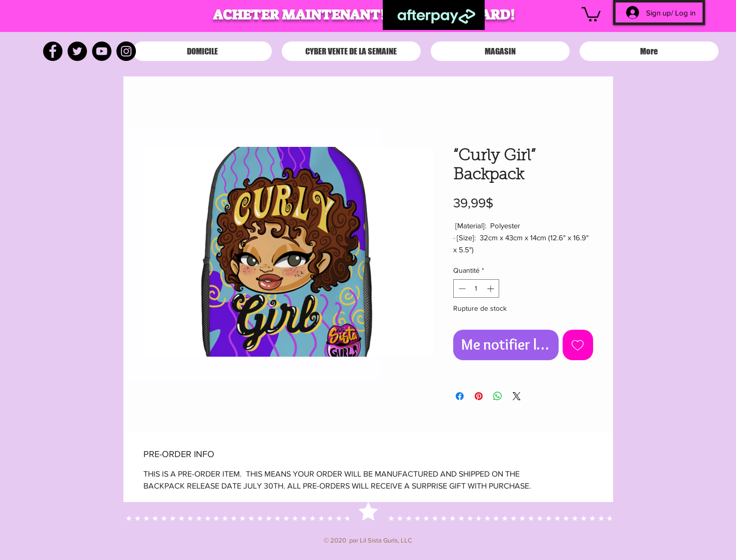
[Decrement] (461, 288)
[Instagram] (126, 51)
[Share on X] (517, 396)
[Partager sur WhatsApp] (498, 396)
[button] (591, 13)
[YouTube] (102, 51)
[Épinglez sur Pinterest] (479, 396)
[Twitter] (77, 51)
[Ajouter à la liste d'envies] (578, 345)
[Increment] (491, 288)
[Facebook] (53, 51)
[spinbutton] (476, 288)
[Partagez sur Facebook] (460, 396)
